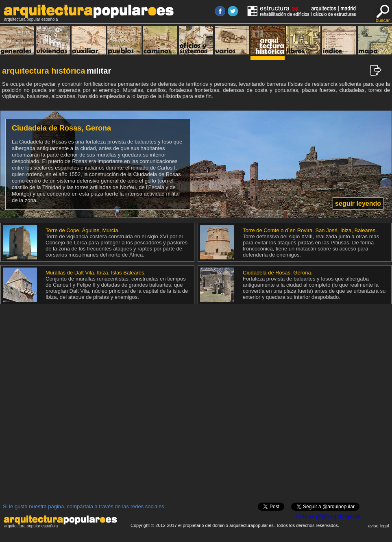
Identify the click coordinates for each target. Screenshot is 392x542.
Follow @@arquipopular (329, 516)
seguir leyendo (358, 204)
